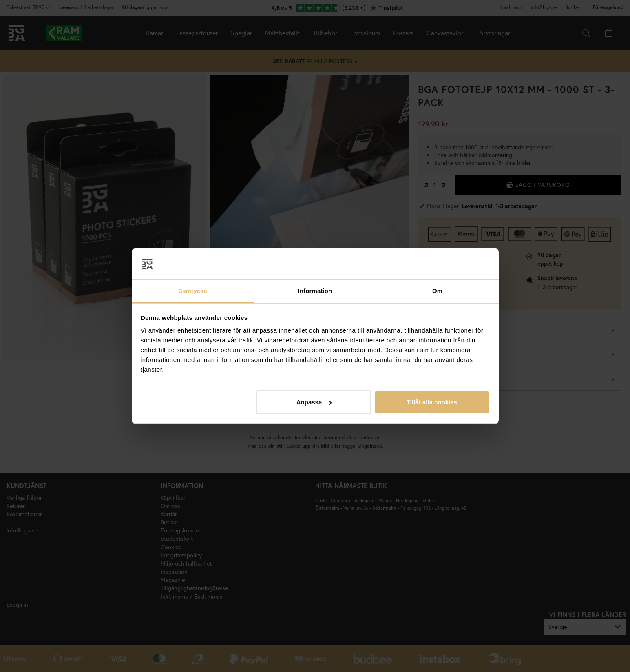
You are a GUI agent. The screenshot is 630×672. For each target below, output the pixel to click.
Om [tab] (437, 291)
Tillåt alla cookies (432, 402)
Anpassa (314, 402)
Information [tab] (315, 291)
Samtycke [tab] (193, 291)
